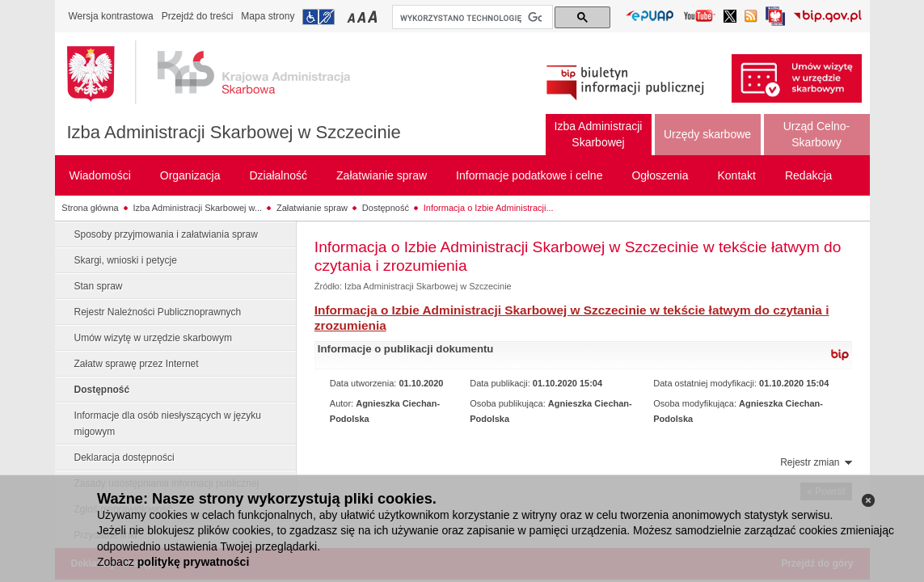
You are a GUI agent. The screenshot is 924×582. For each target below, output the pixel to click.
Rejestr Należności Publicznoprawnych (158, 312)
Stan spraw (99, 286)
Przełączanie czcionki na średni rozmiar (363, 17)
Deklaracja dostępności (124, 458)
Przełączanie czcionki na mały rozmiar (352, 17)
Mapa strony (268, 16)
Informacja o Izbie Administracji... (489, 208)
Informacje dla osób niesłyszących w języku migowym (168, 424)
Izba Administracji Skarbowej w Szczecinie (234, 132)
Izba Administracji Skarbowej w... (198, 208)
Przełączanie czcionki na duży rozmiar (374, 17)
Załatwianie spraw (312, 208)
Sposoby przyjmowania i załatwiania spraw (166, 234)
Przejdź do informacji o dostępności (319, 17)
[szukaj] (471, 18)
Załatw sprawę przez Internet (137, 364)
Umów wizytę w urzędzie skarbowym (153, 338)
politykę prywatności (193, 562)
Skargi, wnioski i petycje (126, 260)
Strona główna (90, 208)
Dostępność (386, 208)
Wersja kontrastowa (111, 16)
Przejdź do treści (198, 16)
